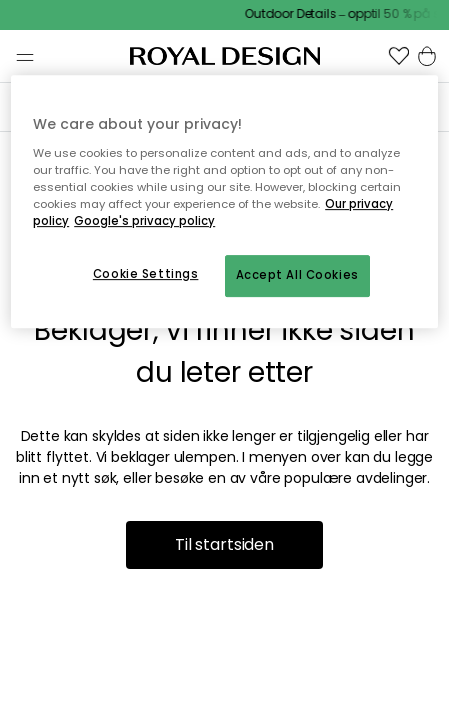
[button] (399, 56)
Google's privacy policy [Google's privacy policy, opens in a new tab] (144, 221)
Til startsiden (224, 544)
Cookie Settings (146, 274)
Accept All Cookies (297, 275)
